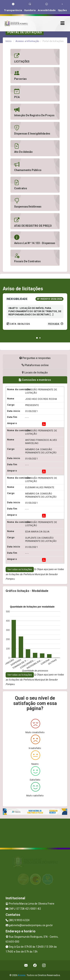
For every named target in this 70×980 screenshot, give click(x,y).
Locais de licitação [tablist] (35, 373)
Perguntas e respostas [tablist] (35, 358)
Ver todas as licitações (20, 569)
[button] (37, 338)
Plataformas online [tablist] (35, 365)
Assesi (22, 975)
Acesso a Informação (27, 41)
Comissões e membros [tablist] (35, 380)
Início (9, 41)
